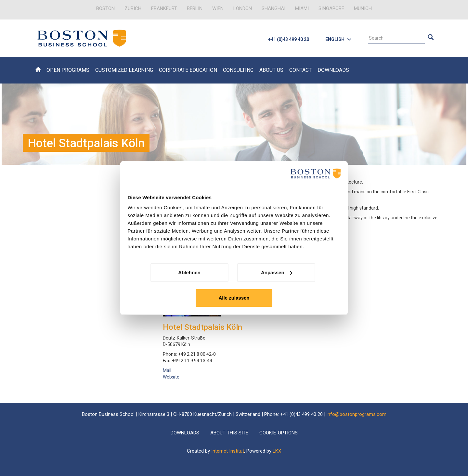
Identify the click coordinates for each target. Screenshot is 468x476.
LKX (277, 451)
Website (171, 377)
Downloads (333, 70)
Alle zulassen (234, 298)
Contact (300, 70)
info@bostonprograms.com (357, 414)
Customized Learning (124, 70)
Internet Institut (228, 451)
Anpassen (277, 272)
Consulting (238, 70)
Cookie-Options (279, 433)
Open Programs (68, 70)
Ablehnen (189, 272)
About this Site (229, 433)
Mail (167, 370)
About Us (271, 70)
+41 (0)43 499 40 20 (289, 39)
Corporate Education (188, 70)
